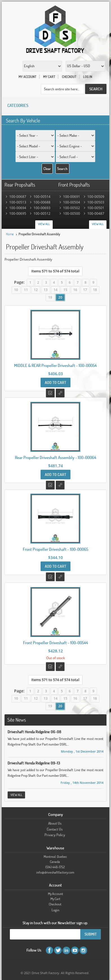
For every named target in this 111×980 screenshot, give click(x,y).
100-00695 (18, 213)
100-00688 (42, 202)
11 (26, 290)
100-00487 (96, 213)
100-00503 (96, 202)
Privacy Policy (55, 835)
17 (85, 290)
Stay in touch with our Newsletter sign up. (55, 923)
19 (50, 297)
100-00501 (96, 208)
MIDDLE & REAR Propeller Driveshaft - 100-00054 (55, 365)
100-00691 (72, 197)
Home (10, 234)
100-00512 (42, 213)
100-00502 (72, 208)
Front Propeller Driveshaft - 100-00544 (55, 643)
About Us (55, 823)
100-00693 (42, 208)
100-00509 (96, 197)
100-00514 (42, 197)
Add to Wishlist (50, 393)
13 (46, 290)
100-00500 (72, 213)
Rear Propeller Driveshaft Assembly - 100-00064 (55, 457)
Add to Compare (60, 393)
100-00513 (18, 202)
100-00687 (18, 197)
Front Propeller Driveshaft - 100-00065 (55, 549)
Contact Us (55, 829)
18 (95, 290)
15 (65, 290)
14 (55, 290)
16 (75, 290)
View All (44, 224)
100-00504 (72, 202)
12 (36, 290)
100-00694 (18, 208)
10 (16, 290)
